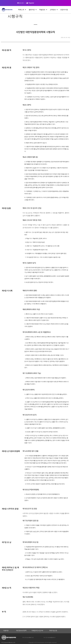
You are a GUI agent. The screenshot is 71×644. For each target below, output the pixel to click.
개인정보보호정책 (21, 631)
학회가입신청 (53, 631)
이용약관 (6, 631)
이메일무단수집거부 (37, 631)
